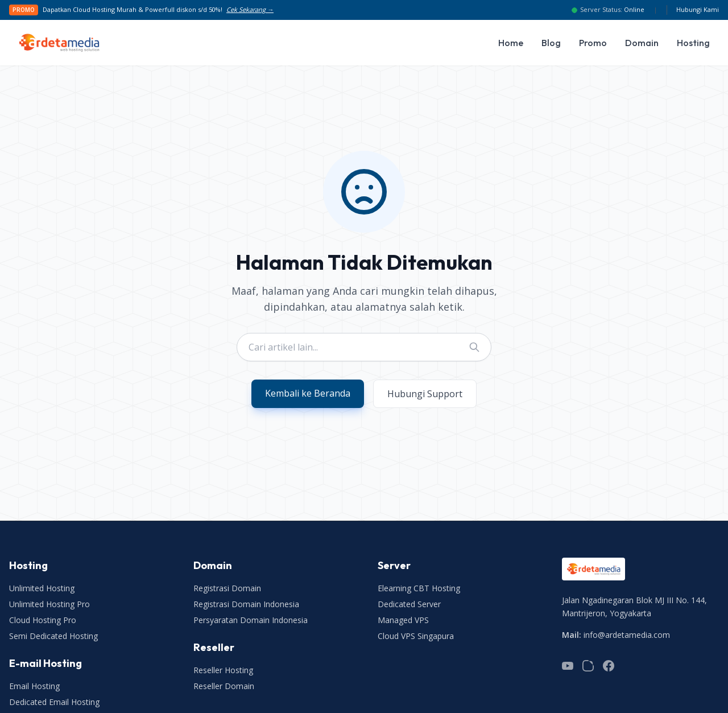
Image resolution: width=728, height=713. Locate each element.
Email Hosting (34, 686)
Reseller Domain (224, 686)
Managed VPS (403, 620)
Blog (551, 43)
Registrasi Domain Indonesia (246, 604)
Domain (642, 43)
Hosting (693, 43)
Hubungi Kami (698, 9)
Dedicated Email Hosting (54, 702)
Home (511, 43)
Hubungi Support (425, 394)
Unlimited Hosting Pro (49, 604)
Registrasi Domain (227, 588)
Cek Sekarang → (250, 9)
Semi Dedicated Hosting (53, 636)
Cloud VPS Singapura (416, 636)
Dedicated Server (409, 604)
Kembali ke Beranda (308, 393)
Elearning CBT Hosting (419, 588)
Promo (593, 43)
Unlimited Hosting (42, 588)
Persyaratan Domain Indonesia (251, 620)
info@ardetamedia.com (627, 635)
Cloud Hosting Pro (43, 620)
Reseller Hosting (223, 670)
